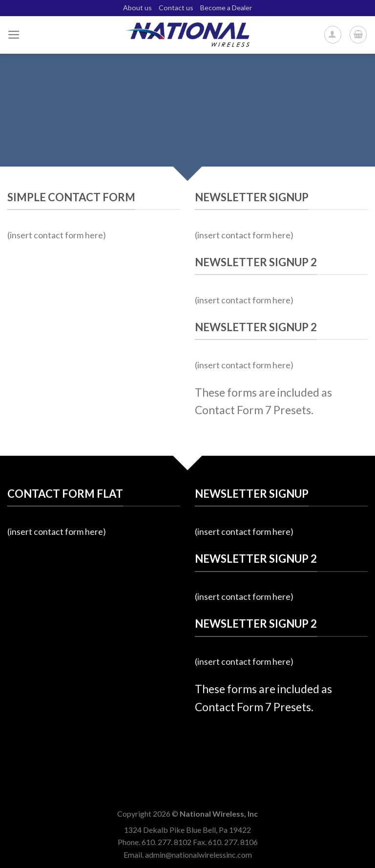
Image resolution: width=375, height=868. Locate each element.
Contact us (176, 8)
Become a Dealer (226, 8)
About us (137, 8)
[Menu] (14, 35)
